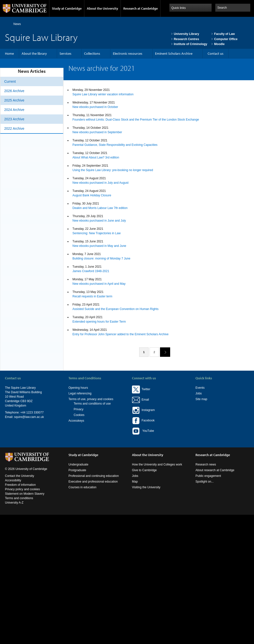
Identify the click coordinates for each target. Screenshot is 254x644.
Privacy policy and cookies (22, 489)
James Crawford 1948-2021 (91, 271)
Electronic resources (128, 53)
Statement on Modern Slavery (25, 494)
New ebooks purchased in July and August (100, 183)
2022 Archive (14, 129)
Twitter (141, 389)
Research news (206, 464)
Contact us (216, 53)
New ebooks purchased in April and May (99, 284)
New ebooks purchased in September (97, 132)
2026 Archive (14, 91)
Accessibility (13, 480)
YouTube (143, 431)
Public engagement (208, 476)
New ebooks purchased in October (95, 107)
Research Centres (187, 39)
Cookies (79, 415)
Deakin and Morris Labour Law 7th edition (100, 208)
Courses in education (82, 487)
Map (135, 482)
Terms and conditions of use (92, 404)
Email (144, 400)
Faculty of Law (224, 34)
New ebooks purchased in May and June (99, 246)
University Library (187, 34)
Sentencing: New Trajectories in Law (96, 233)
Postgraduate (77, 470)
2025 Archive (14, 100)
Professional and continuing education (94, 476)
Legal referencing (80, 393)
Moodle (219, 44)
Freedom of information (20, 485)
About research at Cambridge (215, 470)
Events (200, 388)
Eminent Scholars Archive (174, 53)
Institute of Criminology (191, 44)
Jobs (199, 393)
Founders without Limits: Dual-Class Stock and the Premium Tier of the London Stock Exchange (136, 120)
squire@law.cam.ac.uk (29, 417)
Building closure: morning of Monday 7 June (101, 258)
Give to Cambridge (144, 470)
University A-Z (14, 503)
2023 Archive (14, 119)
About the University (102, 8)
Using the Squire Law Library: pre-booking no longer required (113, 170)
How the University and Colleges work (157, 464)
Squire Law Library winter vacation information (103, 94)
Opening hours (78, 388)
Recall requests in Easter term (92, 296)
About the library (34, 53)
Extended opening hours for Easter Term (99, 322)
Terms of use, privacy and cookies (91, 399)
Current (10, 81)
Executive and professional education (93, 482)
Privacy (79, 409)
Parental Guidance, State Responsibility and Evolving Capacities (115, 145)
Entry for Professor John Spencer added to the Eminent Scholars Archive (121, 334)
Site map (201, 399)
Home (7, 24)
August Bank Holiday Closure (92, 195)
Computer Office (226, 39)
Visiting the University (146, 487)
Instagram (143, 410)
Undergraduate (78, 464)
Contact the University (19, 476)
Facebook (143, 420)
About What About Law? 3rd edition (96, 157)
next (163, 352)
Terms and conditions (19, 498)
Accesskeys (76, 421)
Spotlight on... (205, 482)
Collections (92, 53)
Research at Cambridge (141, 8)
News (17, 24)
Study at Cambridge (67, 8)
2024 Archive (14, 110)
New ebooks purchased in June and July (99, 221)
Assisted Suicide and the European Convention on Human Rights (115, 309)
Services (65, 53)
